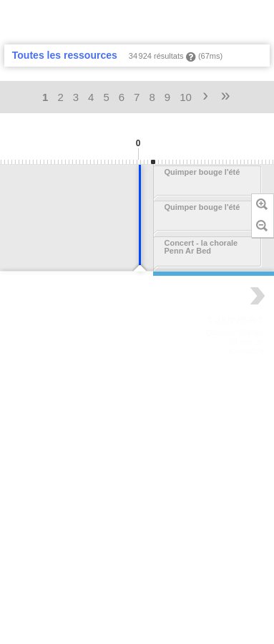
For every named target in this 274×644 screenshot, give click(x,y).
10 (186, 97)
